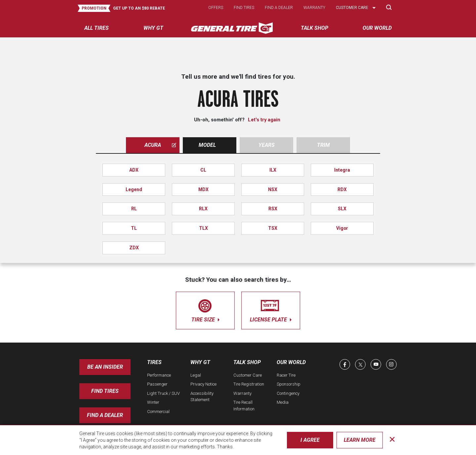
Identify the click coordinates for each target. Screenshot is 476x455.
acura (160, 145)
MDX (203, 189)
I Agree (310, 440)
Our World (291, 362)
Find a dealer (279, 8)
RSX (273, 209)
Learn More (360, 440)
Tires (154, 362)
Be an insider (105, 367)
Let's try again (264, 120)
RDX (342, 189)
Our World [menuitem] (377, 28)
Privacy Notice (203, 384)
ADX (134, 170)
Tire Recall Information (244, 406)
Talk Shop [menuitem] (315, 28)
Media (283, 402)
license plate (271, 309)
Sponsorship (289, 384)
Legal (196, 375)
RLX (203, 209)
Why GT (200, 362)
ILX (273, 170)
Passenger (157, 384)
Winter (153, 402)
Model (207, 145)
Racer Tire (286, 375)
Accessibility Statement (202, 397)
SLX (342, 209)
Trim (323, 145)
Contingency (288, 393)
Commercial (158, 412)
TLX (203, 228)
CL (203, 170)
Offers (216, 8)
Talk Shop (247, 362)
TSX (273, 228)
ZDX (134, 248)
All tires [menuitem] (97, 28)
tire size (205, 309)
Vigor (342, 228)
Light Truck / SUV (163, 393)
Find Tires (105, 391)
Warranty (314, 8)
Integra (342, 170)
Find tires (244, 8)
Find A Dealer (105, 415)
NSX (273, 189)
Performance (159, 375)
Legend (134, 189)
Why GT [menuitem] (153, 28)
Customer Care (248, 375)
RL (134, 209)
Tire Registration (249, 384)
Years (267, 145)
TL (134, 228)
